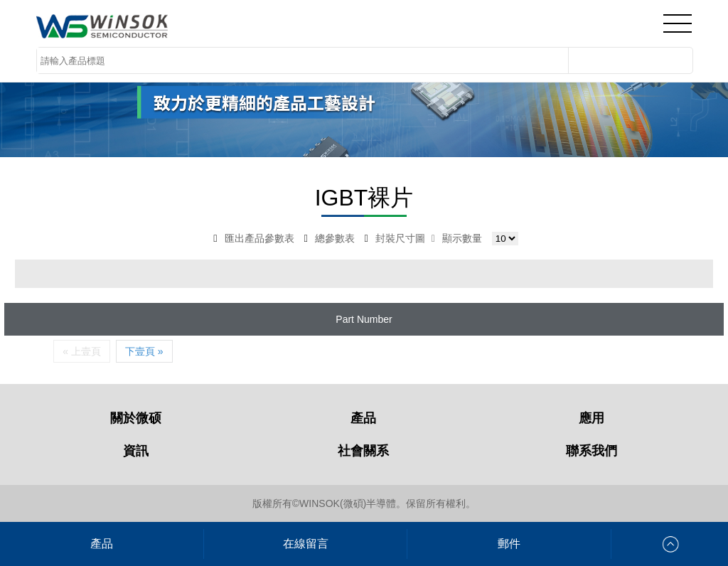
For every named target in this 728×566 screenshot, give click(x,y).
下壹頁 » (144, 351)
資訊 (136, 451)
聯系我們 (591, 451)
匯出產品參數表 (253, 238)
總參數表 (329, 238)
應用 (591, 418)
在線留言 (306, 544)
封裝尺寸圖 (395, 238)
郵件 (509, 544)
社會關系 (363, 451)
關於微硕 (136, 418)
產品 (363, 418)
